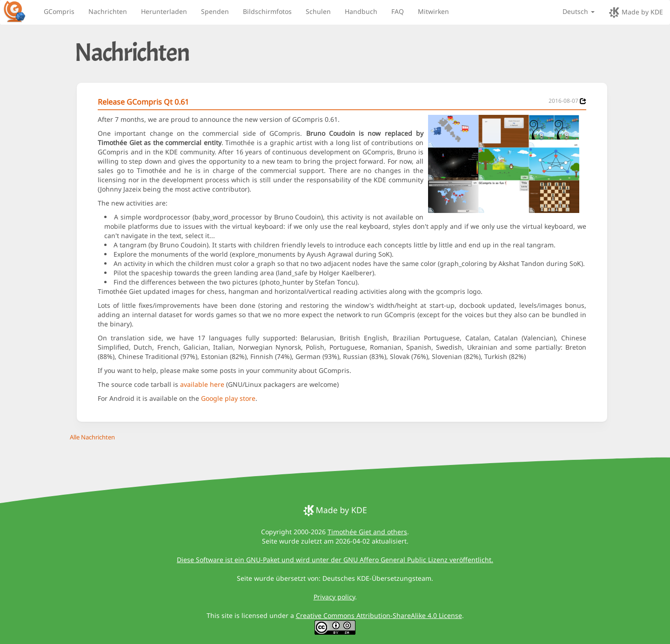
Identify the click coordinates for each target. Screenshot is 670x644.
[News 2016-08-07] (583, 101)
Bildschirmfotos (267, 11)
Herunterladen (164, 11)
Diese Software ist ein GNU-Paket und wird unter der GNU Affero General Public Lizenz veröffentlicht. (335, 560)
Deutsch (579, 11)
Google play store (228, 398)
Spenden (215, 11)
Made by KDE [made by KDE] (636, 13)
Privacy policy (334, 597)
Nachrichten (108, 11)
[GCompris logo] (20, 11)
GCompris (59, 11)
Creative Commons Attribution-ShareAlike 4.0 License (379, 615)
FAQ (398, 11)
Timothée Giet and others (367, 532)
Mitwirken (433, 11)
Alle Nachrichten (92, 437)
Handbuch (361, 11)
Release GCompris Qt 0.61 (143, 102)
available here (202, 384)
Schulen (318, 11)
